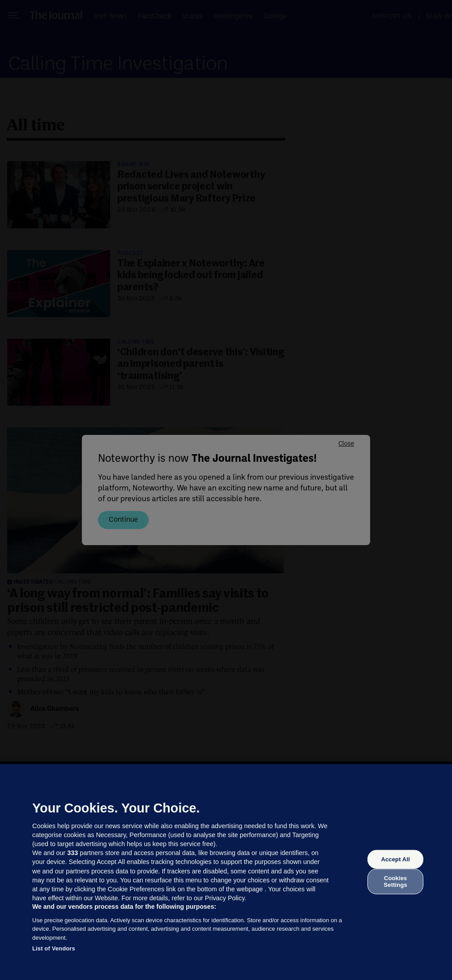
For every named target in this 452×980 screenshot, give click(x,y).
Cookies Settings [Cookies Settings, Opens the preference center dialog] (396, 881)
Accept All (395, 859)
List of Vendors (54, 948)
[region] (226, 872)
